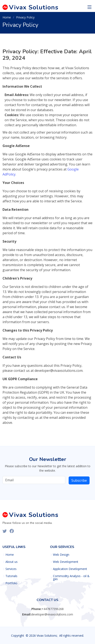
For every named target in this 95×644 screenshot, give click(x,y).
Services (11, 569)
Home (7, 17)
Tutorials (11, 576)
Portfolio (11, 583)
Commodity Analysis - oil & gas (71, 578)
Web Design (61, 555)
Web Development (66, 562)
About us (12, 562)
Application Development (70, 569)
